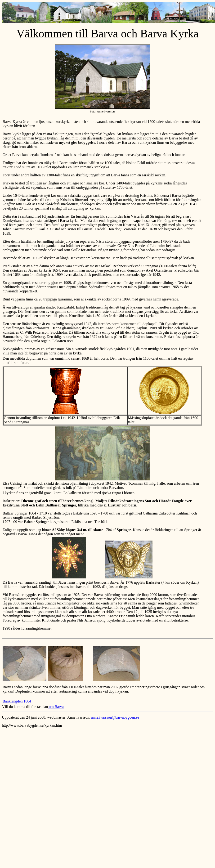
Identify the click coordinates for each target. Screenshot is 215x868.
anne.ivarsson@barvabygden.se (115, 717)
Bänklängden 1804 (17, 701)
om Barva (56, 707)
